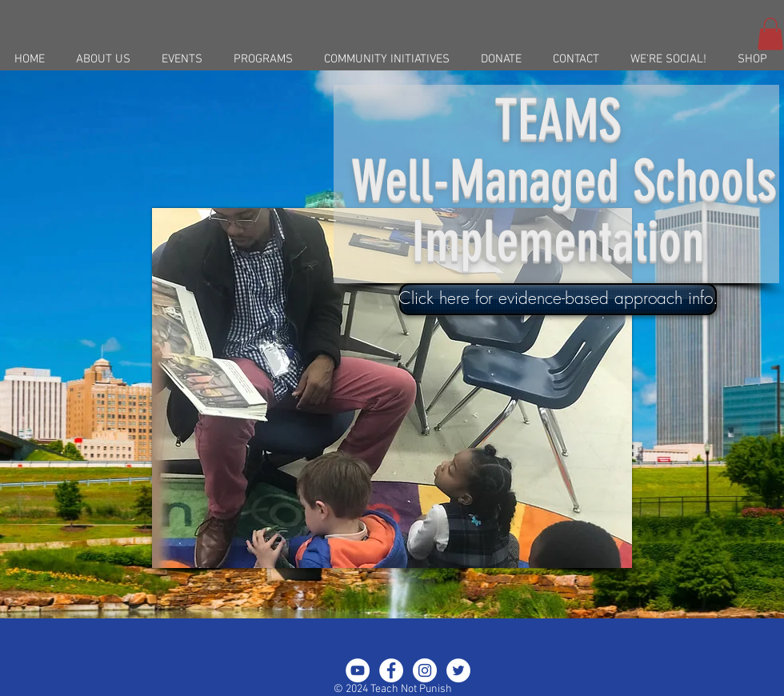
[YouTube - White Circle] (358, 670)
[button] (770, 34)
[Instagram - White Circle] (425, 670)
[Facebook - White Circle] (391, 670)
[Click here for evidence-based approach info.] (558, 299)
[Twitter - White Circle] (458, 670)
